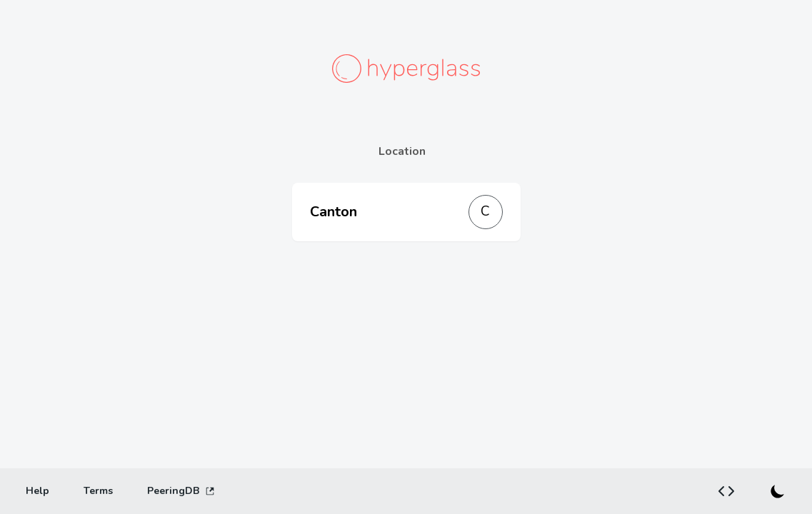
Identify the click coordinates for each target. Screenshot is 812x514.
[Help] (37, 491)
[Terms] (98, 491)
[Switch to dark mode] (778, 491)
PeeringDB (181, 491)
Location (402, 151)
